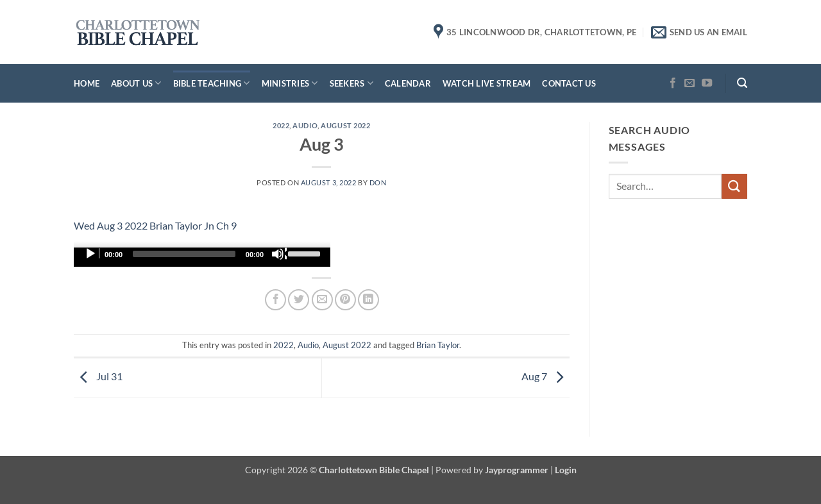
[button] (742, 83)
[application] (202, 257)
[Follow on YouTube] (707, 83)
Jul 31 (98, 377)
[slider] (184, 254)
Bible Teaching (212, 83)
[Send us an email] (690, 83)
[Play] (92, 254)
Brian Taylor (438, 345)
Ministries (290, 83)
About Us (136, 83)
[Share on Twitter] (299, 300)
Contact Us (569, 83)
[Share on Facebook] (275, 300)
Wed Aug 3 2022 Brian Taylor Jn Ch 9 (155, 225)
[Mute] (279, 254)
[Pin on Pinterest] (345, 300)
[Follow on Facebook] (673, 83)
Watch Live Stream (487, 83)
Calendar (408, 83)
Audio (305, 125)
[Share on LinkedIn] (368, 300)
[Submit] (734, 186)
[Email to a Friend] (322, 300)
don (378, 182)
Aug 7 (546, 377)
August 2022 (345, 125)
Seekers (351, 83)
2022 (281, 125)
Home (87, 83)
